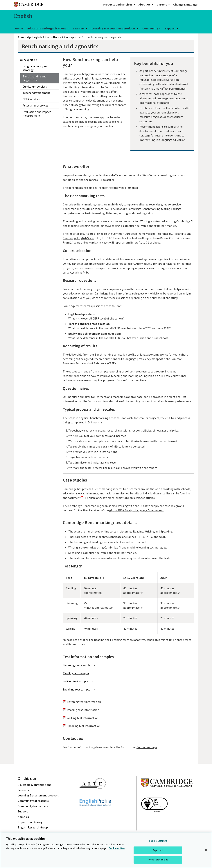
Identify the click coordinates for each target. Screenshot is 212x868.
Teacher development (36, 93)
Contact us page (147, 747)
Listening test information (84, 702)
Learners (79, 28)
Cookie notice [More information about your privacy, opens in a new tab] (117, 848)
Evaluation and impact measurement (37, 114)
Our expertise (28, 60)
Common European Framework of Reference (140, 234)
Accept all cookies (158, 860)
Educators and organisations (47, 28)
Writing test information (83, 718)
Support (170, 28)
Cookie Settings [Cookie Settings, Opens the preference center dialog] (158, 841)
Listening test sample (77, 665)
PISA (86, 272)
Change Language (185, 4)
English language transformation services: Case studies (120, 498)
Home (19, 28)
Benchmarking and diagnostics (34, 78)
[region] (106, 850)
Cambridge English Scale (78, 238)
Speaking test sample (77, 689)
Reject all (158, 850)
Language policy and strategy (35, 68)
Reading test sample (76, 673)
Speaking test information (84, 726)
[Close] (206, 850)
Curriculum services (35, 86)
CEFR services (31, 99)
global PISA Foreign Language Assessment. (136, 510)
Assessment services (35, 105)
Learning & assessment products (114, 28)
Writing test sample (76, 681)
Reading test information (83, 710)
